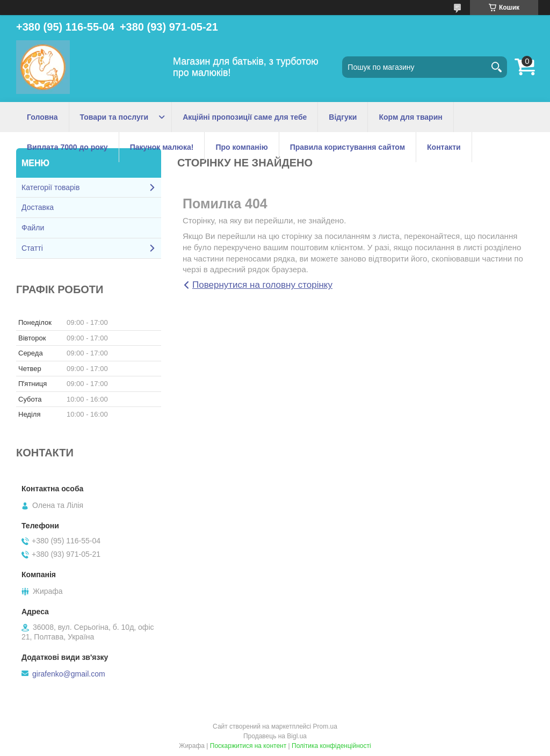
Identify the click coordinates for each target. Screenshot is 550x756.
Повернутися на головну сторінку (262, 285)
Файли (33, 228)
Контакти (444, 147)
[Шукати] (496, 67)
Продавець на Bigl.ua (275, 736)
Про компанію (241, 147)
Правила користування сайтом (348, 147)
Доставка (38, 207)
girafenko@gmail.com (69, 674)
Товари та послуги (114, 117)
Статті (32, 248)
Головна (42, 117)
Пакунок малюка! (162, 147)
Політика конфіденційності (331, 746)
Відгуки (343, 117)
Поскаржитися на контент (248, 746)
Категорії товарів (50, 187)
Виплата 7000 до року (67, 147)
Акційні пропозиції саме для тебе (245, 117)
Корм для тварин (410, 117)
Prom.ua (325, 726)
